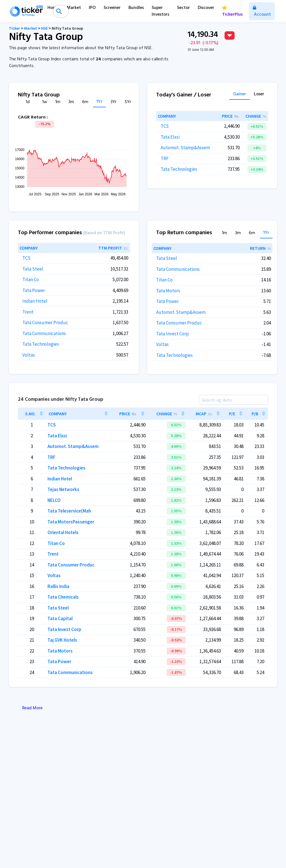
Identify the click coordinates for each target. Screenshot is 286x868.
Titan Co (31, 279)
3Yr (114, 102)
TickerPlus (232, 12)
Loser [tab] (259, 95)
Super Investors (160, 11)
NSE (44, 29)
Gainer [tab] (240, 95)
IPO (92, 8)
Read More (33, 708)
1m (58, 102)
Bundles (136, 8)
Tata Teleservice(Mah (69, 511)
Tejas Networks (63, 489)
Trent (28, 312)
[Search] (233, 400)
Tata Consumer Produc (45, 322)
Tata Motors (168, 291)
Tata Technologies (179, 169)
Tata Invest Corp (172, 334)
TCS (165, 126)
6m (85, 102)
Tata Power (34, 290)
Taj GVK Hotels (62, 640)
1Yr (99, 102)
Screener (112, 8)
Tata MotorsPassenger (71, 522)
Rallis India (58, 586)
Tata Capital (60, 618)
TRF (165, 158)
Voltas (29, 355)
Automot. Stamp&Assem (185, 148)
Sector (183, 8)
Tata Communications (44, 333)
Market (74, 8)
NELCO (54, 500)
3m (71, 102)
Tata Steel (33, 269)
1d (28, 102)
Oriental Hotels (63, 532)
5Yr (128, 102)
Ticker (15, 29)
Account (262, 12)
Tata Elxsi (170, 137)
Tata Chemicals (63, 597)
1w (45, 102)
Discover (206, 8)
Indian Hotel (35, 301)
